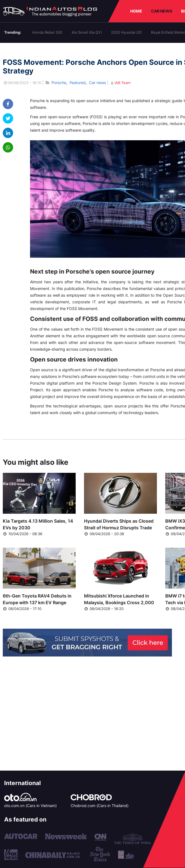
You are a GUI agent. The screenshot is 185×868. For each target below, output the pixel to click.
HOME (136, 11)
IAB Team (120, 83)
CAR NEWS (162, 11)
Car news (98, 83)
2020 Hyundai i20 (126, 32)
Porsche (59, 83)
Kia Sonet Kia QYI (87, 32)
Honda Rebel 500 (47, 32)
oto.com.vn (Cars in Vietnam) (30, 806)
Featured (78, 83)
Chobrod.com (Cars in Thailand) (100, 806)
